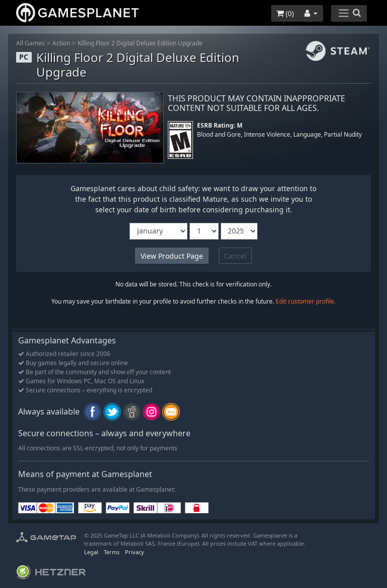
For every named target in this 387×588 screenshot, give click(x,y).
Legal (91, 552)
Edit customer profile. (306, 301)
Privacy (135, 552)
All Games (30, 43)
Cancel (235, 256)
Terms (112, 552)
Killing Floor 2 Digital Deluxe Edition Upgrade (140, 43)
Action (61, 43)
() (285, 13)
